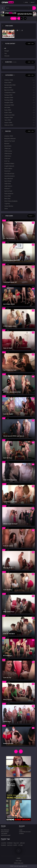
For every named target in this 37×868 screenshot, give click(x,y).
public (15, 845)
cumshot (4, 843)
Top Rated (4, 833)
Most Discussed (6, 835)
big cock (16, 843)
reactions (10, 845)
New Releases (5, 830)
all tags (20, 845)
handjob (3, 845)
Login (21, 830)
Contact (21, 833)
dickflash (10, 843)
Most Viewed (5, 832)
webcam (22, 843)
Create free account (25, 832)
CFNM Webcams (18, 863)
